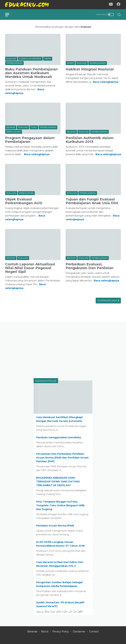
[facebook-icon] (118, 5)
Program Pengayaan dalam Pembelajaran (30, 140)
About (45, 632)
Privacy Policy (61, 632)
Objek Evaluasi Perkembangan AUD (24, 201)
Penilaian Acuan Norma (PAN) (55, 526)
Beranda (32, 632)
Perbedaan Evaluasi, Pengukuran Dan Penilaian (90, 266)
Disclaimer (79, 632)
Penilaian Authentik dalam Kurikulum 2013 (90, 140)
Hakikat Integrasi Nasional (90, 69)
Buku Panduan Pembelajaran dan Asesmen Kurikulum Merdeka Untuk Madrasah (31, 73)
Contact (94, 632)
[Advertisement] (63, 350)
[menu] (9, 15)
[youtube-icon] (111, 5)
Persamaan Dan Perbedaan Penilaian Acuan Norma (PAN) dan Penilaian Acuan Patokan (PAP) (62, 458)
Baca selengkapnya (106, 82)
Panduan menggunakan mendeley (59, 437)
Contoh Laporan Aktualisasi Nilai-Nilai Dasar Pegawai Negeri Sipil (30, 268)
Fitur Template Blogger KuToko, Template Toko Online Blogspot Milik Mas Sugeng (60, 505)
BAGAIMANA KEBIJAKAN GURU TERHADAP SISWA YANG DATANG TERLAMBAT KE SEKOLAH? (58, 482)
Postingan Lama (108, 300)
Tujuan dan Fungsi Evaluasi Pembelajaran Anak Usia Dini (92, 201)
